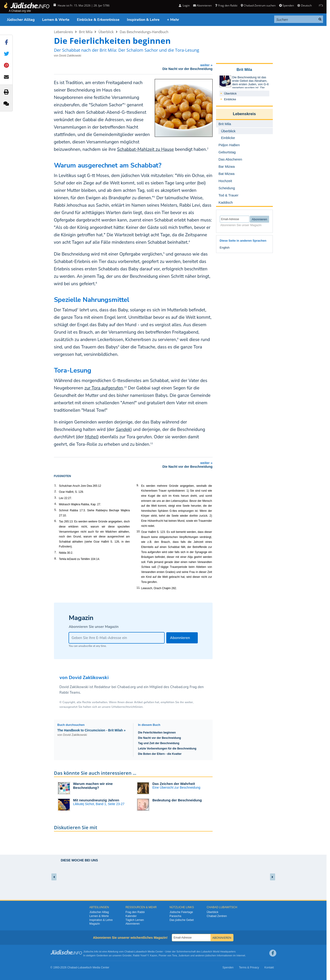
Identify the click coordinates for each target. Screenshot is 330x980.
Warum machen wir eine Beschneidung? (93, 786)
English (225, 248)
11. (139, 588)
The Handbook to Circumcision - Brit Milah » (92, 730)
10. (139, 531)
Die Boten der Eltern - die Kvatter (160, 754)
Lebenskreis (63, 32)
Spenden (286, 5)
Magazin (95, 924)
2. (56, 491)
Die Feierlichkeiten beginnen (157, 733)
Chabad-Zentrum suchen (258, 5)
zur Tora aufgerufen (104, 388)
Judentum (184, 955)
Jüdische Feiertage (181, 912)
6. (56, 521)
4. (56, 504)
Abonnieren (202, 5)
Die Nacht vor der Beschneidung (159, 738)
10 (125, 387)
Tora (174, 955)
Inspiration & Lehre (143, 20)
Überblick (106, 32)
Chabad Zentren (217, 916)
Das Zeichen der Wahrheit (174, 784)
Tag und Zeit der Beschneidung (159, 743)
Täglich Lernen (135, 920)
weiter (134, 67)
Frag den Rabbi (226, 5)
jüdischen (211, 955)
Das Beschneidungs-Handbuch (144, 32)
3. (56, 498)
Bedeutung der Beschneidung (177, 800)
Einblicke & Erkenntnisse (98, 20)
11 (152, 443)
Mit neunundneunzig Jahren (96, 800)
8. (56, 559)
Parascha (175, 916)
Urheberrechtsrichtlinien (127, 707)
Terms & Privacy (249, 967)
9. (138, 485)
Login (184, 5)
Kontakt (269, 967)
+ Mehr (173, 20)
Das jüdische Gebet (182, 920)
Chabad (129, 952)
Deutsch (304, 5)
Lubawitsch (141, 952)
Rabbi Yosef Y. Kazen (145, 955)
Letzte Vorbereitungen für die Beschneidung (167, 749)
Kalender (131, 916)
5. (56, 510)
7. (56, 552)
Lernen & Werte (56, 20)
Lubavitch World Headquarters (218, 952)
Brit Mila (86, 32)
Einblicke (230, 99)
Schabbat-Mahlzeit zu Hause (145, 149)
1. (56, 485)
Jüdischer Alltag (21, 20)
